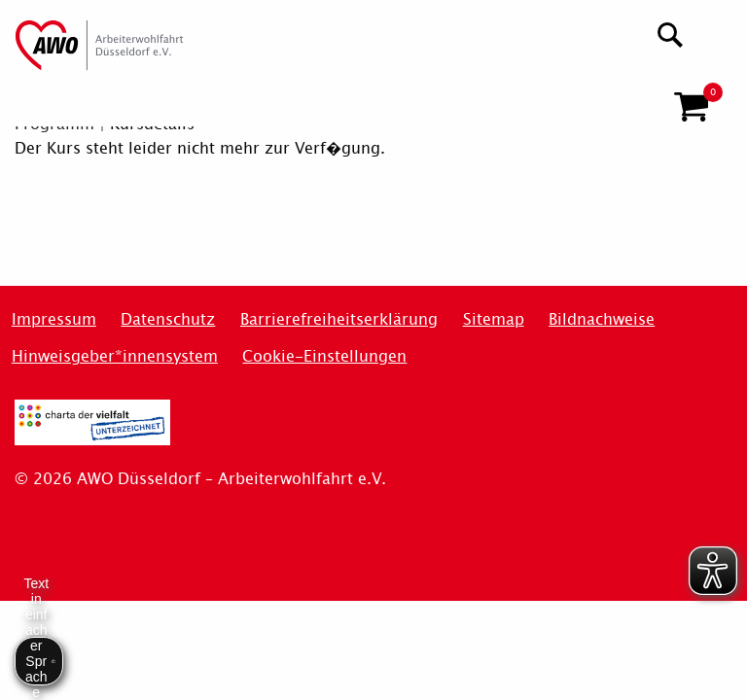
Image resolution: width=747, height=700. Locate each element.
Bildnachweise (602, 319)
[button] (691, 99)
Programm (54, 124)
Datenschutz (168, 319)
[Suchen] (671, 33)
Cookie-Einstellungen (324, 356)
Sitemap (494, 319)
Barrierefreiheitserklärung (339, 319)
